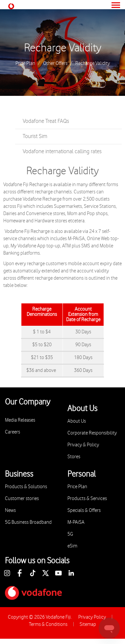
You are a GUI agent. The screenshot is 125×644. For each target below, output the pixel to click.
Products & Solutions (26, 487)
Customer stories (22, 499)
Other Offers (55, 64)
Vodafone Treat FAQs (46, 121)
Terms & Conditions (48, 624)
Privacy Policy (92, 617)
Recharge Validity (63, 48)
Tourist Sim (35, 136)
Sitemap (88, 624)
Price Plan (25, 64)
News (10, 510)
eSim (72, 546)
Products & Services (87, 499)
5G (70, 534)
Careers (12, 432)
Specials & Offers (84, 510)
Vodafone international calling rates (62, 152)
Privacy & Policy (83, 445)
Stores (74, 457)
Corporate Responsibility (92, 433)
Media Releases (20, 420)
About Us (77, 421)
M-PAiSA (76, 522)
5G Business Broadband (28, 522)
